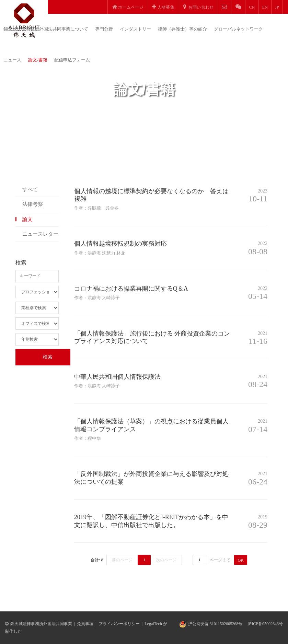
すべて (30, 189)
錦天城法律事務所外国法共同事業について (46, 29)
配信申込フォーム (72, 60)
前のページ (122, 560)
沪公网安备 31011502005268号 (215, 624)
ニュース (12, 60)
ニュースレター (40, 234)
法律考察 (33, 204)
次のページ (166, 560)
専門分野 (104, 29)
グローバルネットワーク (238, 29)
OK (240, 560)
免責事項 (85, 624)
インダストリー (135, 29)
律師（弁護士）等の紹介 (182, 29)
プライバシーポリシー (119, 624)
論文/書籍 (38, 60)
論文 (27, 219)
